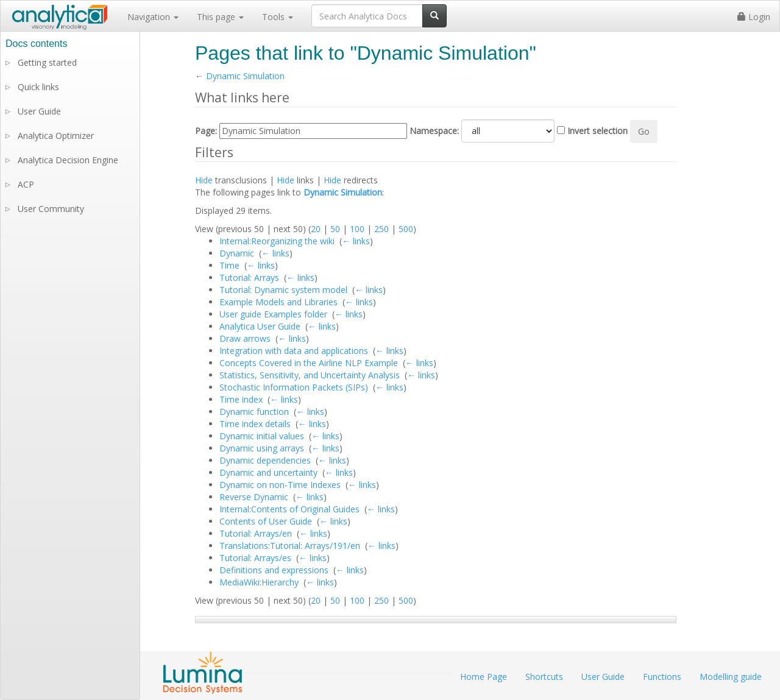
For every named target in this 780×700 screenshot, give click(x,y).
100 (357, 229)
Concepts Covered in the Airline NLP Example (309, 363)
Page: (206, 131)
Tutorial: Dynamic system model (283, 290)
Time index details (255, 424)
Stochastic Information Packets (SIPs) (294, 387)
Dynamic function (254, 412)
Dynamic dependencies (265, 460)
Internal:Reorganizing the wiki (277, 241)
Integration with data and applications (294, 351)
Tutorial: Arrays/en (256, 533)
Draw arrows (245, 338)
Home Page (484, 677)
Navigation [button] (153, 17)
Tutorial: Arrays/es (255, 558)
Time (229, 265)
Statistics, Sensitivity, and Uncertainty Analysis (310, 375)
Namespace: (434, 131)
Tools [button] (278, 17)
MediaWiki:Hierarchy (259, 582)
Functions (662, 677)
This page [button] (220, 17)
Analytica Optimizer (56, 136)
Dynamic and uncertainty (268, 472)
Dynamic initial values (262, 436)
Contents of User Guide (266, 521)
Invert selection (597, 131)
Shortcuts (544, 677)
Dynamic (237, 253)
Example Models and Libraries (278, 302)
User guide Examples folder (273, 314)
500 (406, 229)
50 (335, 229)
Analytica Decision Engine (68, 160)
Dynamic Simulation (245, 76)
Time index (241, 399)
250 (381, 229)
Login (754, 17)
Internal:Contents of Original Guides (289, 509)
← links (356, 241)
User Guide (39, 111)
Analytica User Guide (260, 326)
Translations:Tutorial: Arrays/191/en (290, 546)
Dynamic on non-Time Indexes (280, 485)
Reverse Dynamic (254, 497)
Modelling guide (731, 677)
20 (316, 229)
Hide (204, 180)
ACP (26, 184)
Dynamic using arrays (262, 448)
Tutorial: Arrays (249, 278)
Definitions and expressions (274, 570)
